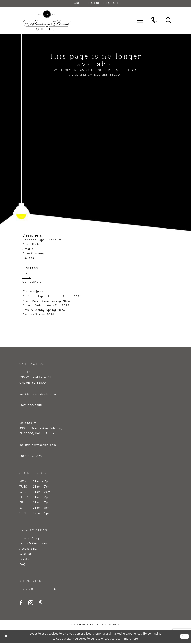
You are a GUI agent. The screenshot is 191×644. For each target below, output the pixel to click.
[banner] (47, 21)
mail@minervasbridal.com (38, 395)
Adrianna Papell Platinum (42, 240)
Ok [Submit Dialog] (184, 637)
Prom (26, 273)
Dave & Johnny (34, 254)
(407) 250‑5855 (31, 406)
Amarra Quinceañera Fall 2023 (46, 306)
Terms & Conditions (34, 544)
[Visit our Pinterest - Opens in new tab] (41, 603)
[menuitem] (140, 21)
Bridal (27, 278)
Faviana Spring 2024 (38, 315)
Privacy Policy (29, 539)
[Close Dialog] (6, 637)
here (135, 639)
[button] (140, 21)
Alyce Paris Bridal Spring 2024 (46, 302)
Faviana (28, 258)
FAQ (22, 565)
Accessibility (28, 549)
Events (24, 560)
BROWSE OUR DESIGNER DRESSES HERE (95, 4)
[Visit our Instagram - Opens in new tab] (31, 603)
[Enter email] (40, 590)
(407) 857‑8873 (31, 457)
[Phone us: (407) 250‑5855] (154, 21)
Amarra (28, 249)
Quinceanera (32, 282)
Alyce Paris (31, 245)
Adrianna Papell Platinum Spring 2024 (52, 297)
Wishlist (25, 555)
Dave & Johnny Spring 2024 (44, 311)
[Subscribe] (58, 590)
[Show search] (169, 21)
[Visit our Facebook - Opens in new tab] (21, 603)
